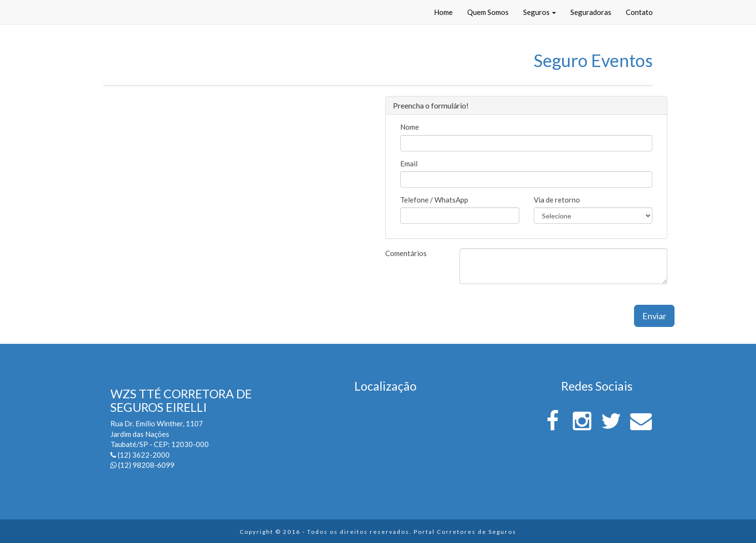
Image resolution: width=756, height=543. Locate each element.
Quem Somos (488, 12)
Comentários (406, 253)
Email (409, 163)
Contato (639, 12)
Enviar (654, 316)
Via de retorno (557, 200)
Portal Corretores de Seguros (465, 532)
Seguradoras (591, 12)
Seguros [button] (540, 12)
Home (443, 12)
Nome (410, 127)
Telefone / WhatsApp (434, 200)
